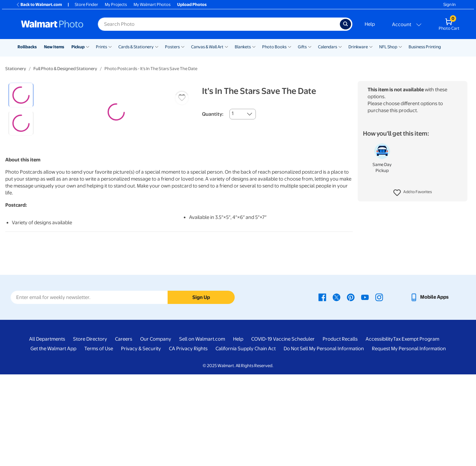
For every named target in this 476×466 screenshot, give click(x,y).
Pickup (78, 47)
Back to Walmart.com (39, 4)
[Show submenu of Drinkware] (371, 46)
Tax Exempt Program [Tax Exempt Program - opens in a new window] (416, 431)
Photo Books (274, 47)
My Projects (116, 4)
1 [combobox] (233, 113)
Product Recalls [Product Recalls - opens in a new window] (340, 431)
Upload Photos (192, 4)
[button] (413, 193)
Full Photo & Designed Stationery (65, 69)
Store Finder (86, 4)
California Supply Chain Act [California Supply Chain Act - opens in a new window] (246, 441)
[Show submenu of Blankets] (254, 46)
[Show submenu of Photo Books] (290, 46)
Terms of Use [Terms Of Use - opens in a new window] (99, 441)
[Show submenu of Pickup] (88, 46)
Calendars (328, 47)
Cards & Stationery (136, 47)
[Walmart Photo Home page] (52, 24)
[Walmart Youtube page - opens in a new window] (365, 389)
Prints (101, 47)
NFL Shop (388, 47)
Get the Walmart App (53, 441)
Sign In (449, 4)
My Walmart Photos (152, 4)
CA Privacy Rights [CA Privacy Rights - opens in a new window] (188, 441)
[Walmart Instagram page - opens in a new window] (379, 389)
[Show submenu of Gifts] (310, 46)
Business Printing (425, 47)
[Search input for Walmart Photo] (219, 24)
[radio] (21, 95)
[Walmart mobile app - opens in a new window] (429, 389)
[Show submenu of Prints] (110, 46)
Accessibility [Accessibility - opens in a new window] (379, 431)
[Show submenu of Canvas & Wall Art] (226, 46)
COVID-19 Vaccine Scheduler (283, 431)
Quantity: (213, 114)
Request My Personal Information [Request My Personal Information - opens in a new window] (409, 441)
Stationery (16, 69)
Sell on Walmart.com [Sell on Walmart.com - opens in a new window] (202, 431)
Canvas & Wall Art (207, 47)
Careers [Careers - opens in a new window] (124, 431)
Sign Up (201, 389)
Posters (172, 47)
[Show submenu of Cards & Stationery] (157, 46)
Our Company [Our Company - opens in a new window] (156, 431)
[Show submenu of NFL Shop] (400, 46)
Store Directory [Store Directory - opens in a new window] (90, 431)
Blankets (243, 47)
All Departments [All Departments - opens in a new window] (47, 431)
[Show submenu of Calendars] (340, 46)
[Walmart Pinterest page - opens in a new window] (351, 389)
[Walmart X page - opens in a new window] (337, 389)
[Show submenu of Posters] (183, 46)
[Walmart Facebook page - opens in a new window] (322, 389)
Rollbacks (27, 47)
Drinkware (358, 47)
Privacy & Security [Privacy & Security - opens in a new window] (141, 441)
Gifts (302, 47)
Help (370, 24)
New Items (54, 47)
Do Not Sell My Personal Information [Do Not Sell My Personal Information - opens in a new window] (324, 441)
